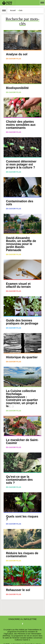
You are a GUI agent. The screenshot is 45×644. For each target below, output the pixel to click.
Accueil (13, 10)
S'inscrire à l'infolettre (22, 619)
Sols (21, 10)
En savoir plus (14, 59)
